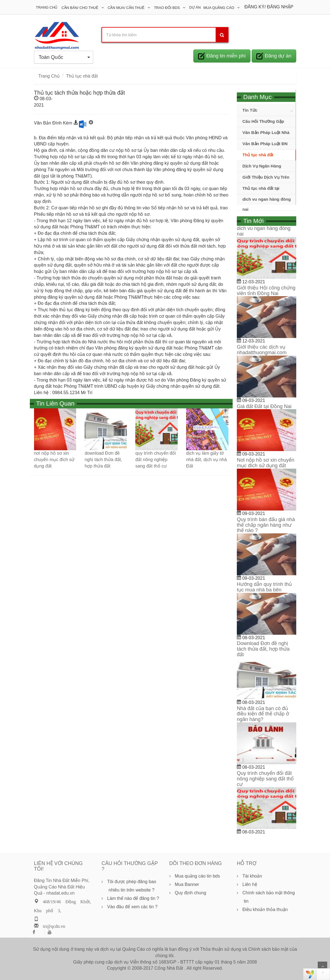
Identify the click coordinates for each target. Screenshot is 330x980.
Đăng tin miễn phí (222, 56)
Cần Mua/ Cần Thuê (127, 8)
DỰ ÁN (195, 7)
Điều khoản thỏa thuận (265, 910)
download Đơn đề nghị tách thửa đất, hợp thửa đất (103, 460)
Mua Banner (187, 884)
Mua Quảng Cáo (219, 8)
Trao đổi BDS (168, 8)
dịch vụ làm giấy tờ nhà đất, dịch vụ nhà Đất (206, 460)
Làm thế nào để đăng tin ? (133, 898)
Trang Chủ (47, 7)
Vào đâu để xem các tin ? (132, 907)
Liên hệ (250, 884)
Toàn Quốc (65, 57)
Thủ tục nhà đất (82, 76)
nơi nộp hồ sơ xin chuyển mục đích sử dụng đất (54, 460)
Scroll (322, 966)
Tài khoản (252, 876)
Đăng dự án (274, 56)
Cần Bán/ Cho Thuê (80, 8)
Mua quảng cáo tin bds (197, 876)
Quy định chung (191, 893)
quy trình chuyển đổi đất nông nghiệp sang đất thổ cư (156, 460)
